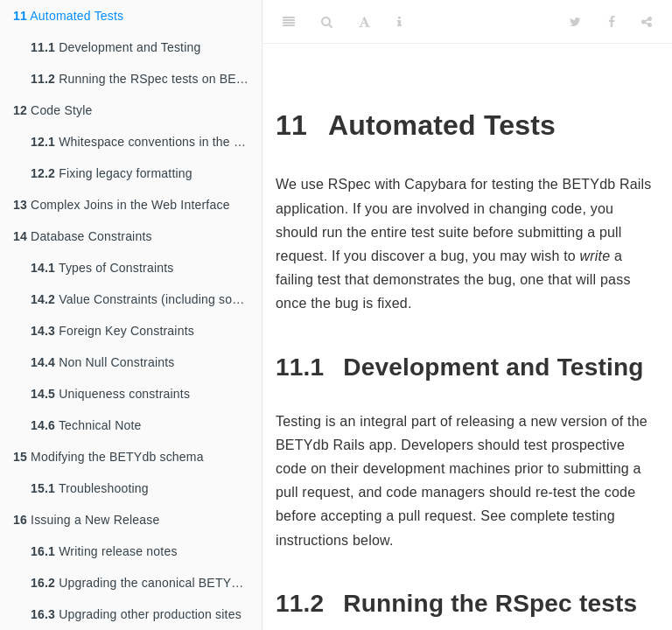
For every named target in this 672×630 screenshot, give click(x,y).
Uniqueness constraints (110, 394)
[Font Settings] (364, 22)
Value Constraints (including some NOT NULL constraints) (146, 299)
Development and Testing (116, 47)
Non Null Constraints (103, 362)
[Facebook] (612, 22)
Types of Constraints (102, 268)
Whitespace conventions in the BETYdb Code (146, 142)
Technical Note (86, 425)
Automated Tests (68, 16)
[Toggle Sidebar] (289, 22)
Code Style (53, 110)
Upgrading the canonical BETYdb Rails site (146, 583)
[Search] (327, 22)
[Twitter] (575, 22)
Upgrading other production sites (136, 614)
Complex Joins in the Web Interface (122, 205)
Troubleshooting (90, 488)
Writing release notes (104, 551)
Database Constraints (83, 236)
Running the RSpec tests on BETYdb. (146, 79)
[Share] (647, 22)
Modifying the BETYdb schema (108, 457)
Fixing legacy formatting (112, 173)
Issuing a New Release (86, 520)
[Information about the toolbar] (399, 22)
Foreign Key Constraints (112, 331)
